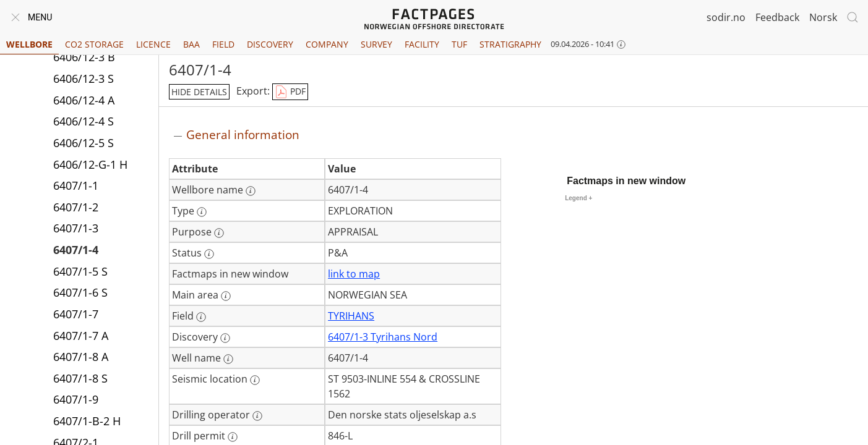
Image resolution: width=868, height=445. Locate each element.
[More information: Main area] (226, 296)
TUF (459, 44)
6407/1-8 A (81, 357)
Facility (422, 44)
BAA (191, 44)
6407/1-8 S (80, 378)
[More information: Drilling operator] (257, 416)
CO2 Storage (94, 44)
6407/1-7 (76, 314)
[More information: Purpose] (219, 233)
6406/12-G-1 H (90, 164)
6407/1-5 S (80, 271)
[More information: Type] (202, 212)
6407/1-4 (76, 250)
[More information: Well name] (228, 359)
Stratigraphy (510, 44)
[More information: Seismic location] (255, 380)
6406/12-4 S (84, 121)
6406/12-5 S (84, 143)
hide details (199, 92)
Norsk (823, 17)
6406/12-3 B (84, 57)
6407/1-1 (76, 185)
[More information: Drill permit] (233, 437)
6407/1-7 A (81, 336)
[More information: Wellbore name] (251, 191)
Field (223, 44)
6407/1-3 (76, 228)
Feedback (777, 17)
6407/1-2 (76, 207)
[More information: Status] (209, 254)
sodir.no (726, 17)
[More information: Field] (201, 317)
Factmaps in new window (626, 181)
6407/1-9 (76, 399)
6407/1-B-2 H (87, 421)
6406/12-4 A (84, 100)
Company (327, 44)
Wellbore (29, 44)
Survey (376, 44)
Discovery (270, 44)
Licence (153, 44)
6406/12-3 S (84, 78)
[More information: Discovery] (225, 338)
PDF (290, 92)
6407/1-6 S (80, 292)
